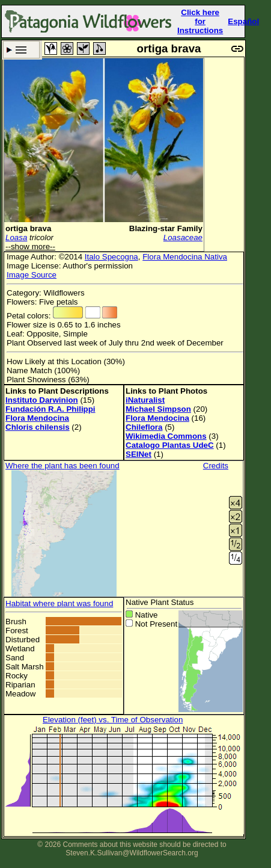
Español (243, 21)
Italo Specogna (111, 257)
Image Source (32, 275)
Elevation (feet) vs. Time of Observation (113, 720)
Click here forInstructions (200, 21)
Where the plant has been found (62, 466)
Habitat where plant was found (59, 603)
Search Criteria (21, 50)
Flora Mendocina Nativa (185, 257)
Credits (216, 466)
